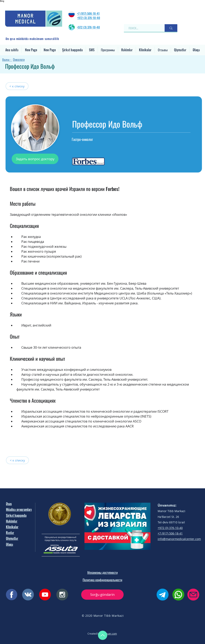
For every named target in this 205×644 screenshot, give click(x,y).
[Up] (103, 635)
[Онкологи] (41, 59)
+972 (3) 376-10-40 (89, 18)
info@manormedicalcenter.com (179, 539)
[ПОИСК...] (142, 28)
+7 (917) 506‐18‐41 (88, 13)
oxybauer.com (109, 634)
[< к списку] (17, 86)
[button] (72, 50)
